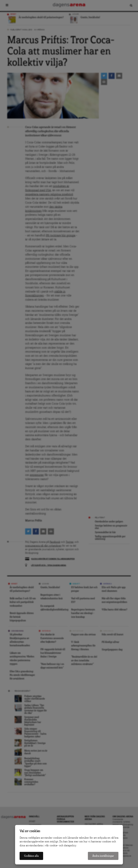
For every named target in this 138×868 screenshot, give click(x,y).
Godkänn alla (31, 856)
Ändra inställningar (103, 856)
